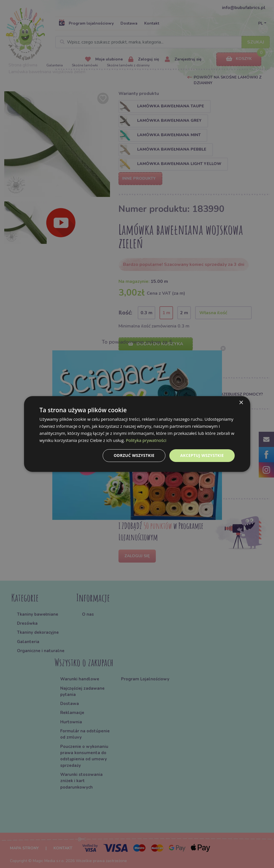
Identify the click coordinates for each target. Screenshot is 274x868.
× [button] (241, 403)
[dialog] (137, 434)
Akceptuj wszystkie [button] (202, 455)
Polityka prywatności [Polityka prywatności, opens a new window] (146, 440)
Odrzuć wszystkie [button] (134, 455)
